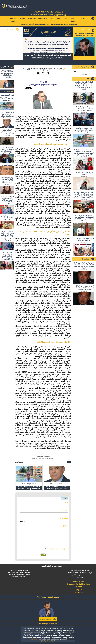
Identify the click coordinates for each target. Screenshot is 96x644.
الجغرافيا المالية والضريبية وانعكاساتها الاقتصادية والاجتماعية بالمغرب (7, 133)
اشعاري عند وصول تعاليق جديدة (58, 549)
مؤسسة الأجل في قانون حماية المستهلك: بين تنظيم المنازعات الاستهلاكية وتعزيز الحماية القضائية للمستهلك (84, 218)
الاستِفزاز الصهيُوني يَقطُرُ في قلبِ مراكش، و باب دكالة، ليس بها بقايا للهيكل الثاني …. (7, 150)
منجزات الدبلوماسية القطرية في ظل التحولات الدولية (84, 239)
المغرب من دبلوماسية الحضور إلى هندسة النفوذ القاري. (7, 218)
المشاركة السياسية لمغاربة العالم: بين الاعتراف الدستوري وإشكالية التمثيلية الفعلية (7, 181)
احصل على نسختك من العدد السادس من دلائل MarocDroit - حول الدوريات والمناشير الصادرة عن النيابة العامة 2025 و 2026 (48, 56)
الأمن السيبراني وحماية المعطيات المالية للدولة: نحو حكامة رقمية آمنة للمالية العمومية (7, 200)
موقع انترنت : (64, 518)
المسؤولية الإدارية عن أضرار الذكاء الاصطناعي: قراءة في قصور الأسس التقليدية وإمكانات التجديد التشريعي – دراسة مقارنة (84, 152)
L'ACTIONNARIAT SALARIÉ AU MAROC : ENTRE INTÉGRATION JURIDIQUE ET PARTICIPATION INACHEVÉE (7, 74)
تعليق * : (65, 526)
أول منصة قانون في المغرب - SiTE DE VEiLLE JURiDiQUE (48, 15)
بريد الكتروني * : (63, 510)
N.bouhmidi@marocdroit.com (48, 624)
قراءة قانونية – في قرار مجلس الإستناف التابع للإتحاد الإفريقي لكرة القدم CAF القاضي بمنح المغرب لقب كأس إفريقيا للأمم (7, 236)
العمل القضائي (72, 20)
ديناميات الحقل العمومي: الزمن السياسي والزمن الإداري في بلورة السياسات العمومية (7, 256)
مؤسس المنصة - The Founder (48, 597)
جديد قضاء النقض (13, 20)
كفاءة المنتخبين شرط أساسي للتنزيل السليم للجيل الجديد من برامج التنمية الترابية (7, 98)
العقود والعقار (32, 19)
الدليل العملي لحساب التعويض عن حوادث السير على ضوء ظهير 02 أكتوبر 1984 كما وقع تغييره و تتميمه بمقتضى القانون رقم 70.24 (84, 195)
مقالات (65, 19)
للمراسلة (23, 19)
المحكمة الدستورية (7, 165)
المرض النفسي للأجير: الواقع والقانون (84, 173)
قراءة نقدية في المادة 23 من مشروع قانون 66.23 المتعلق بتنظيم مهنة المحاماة (7, 115)
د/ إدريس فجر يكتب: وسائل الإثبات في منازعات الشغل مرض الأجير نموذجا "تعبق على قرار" (84, 288)
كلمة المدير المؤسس (84, 30)
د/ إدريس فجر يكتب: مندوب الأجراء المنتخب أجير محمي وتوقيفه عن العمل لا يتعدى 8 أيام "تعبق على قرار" (84, 265)
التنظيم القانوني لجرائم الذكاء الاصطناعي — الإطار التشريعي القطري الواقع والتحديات (84, 109)
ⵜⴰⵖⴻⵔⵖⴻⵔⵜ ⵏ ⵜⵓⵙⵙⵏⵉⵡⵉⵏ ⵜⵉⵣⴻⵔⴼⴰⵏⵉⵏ (48, 12)
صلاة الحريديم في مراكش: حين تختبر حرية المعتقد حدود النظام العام (84, 34)
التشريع (83, 19)
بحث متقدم (84, 74)
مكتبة (58, 19)
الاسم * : (65, 503)
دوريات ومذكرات (43, 19)
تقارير (51, 19)
